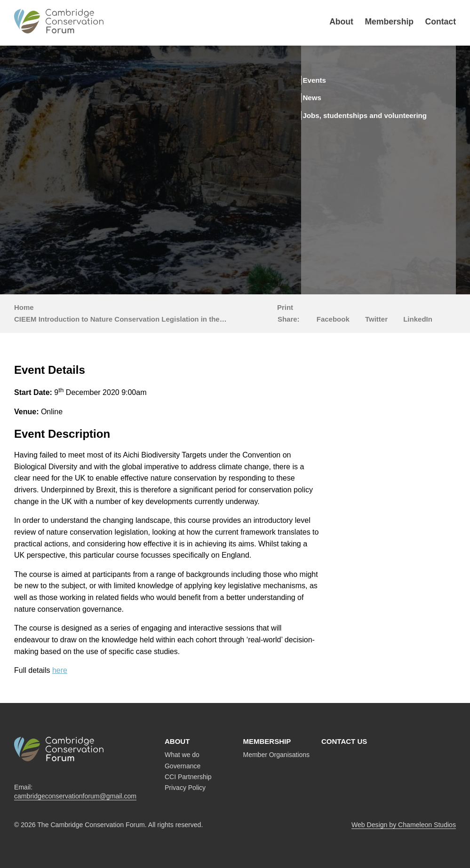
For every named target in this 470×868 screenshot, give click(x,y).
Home (24, 307)
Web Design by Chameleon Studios (404, 825)
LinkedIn (418, 319)
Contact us (344, 741)
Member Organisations (277, 755)
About (341, 22)
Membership (389, 22)
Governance (183, 766)
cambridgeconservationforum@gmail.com (75, 796)
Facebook (333, 319)
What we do (182, 755)
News (327, 97)
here (60, 670)
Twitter (376, 319)
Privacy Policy (185, 788)
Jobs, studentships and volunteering (361, 118)
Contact (441, 22)
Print (285, 307)
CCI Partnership (188, 777)
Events (330, 80)
